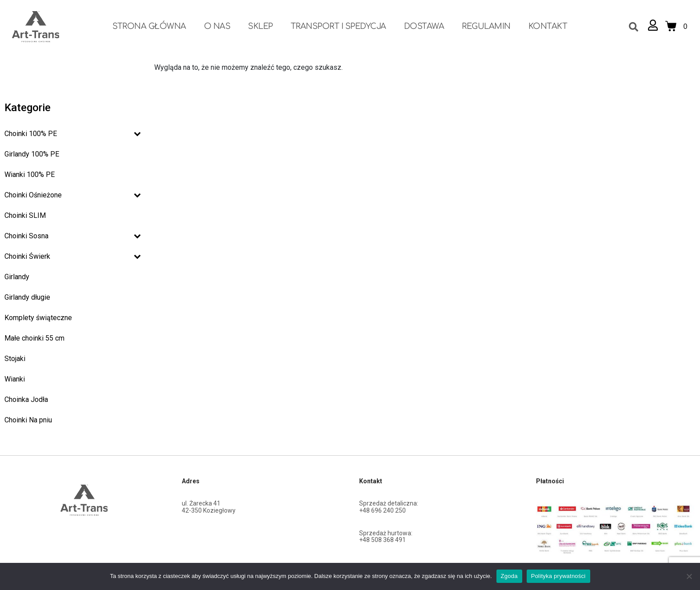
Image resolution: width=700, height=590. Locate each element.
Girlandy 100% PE (32, 154)
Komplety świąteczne (38, 318)
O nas (217, 26)
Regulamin (486, 26)
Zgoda (509, 576)
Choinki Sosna (73, 236)
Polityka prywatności (558, 576)
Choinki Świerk (73, 256)
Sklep (260, 26)
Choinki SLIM (25, 215)
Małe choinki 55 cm (34, 338)
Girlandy (17, 277)
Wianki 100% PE (30, 175)
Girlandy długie (27, 297)
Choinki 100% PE (73, 134)
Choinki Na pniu (28, 420)
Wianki (15, 379)
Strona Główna (149, 26)
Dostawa (424, 26)
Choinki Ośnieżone (73, 195)
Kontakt (548, 26)
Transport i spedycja (338, 26)
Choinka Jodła (26, 399)
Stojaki (15, 359)
